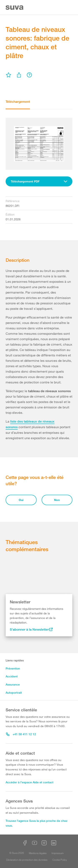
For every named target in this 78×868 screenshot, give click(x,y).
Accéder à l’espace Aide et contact (30, 782)
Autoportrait (14, 693)
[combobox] (39, 181)
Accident (12, 676)
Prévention (13, 668)
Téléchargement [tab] (18, 102)
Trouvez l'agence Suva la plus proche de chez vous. (37, 823)
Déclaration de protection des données (27, 860)
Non (57, 500)
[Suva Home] (15, 8)
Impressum (58, 853)
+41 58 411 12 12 (21, 734)
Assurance (13, 684)
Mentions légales (38, 853)
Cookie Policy (60, 860)
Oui (21, 500)
